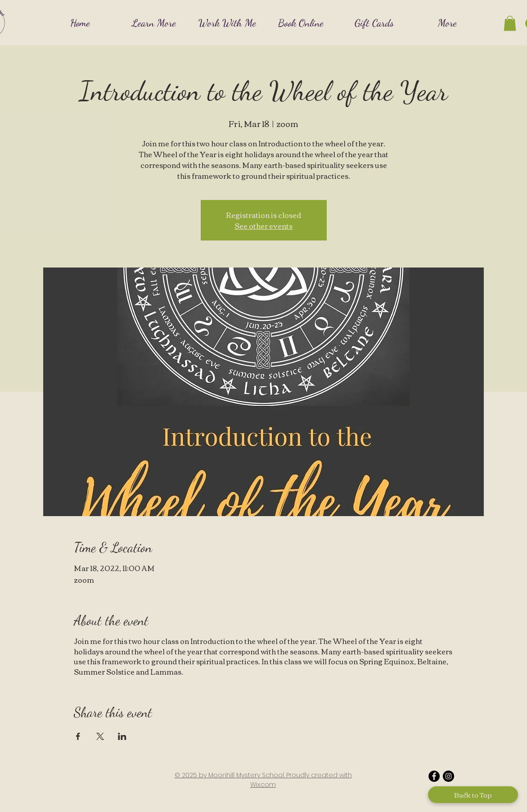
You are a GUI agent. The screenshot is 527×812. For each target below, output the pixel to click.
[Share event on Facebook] (78, 736)
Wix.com (263, 785)
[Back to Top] (473, 795)
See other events (263, 226)
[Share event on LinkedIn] (122, 736)
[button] (154, 23)
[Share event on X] (100, 736)
